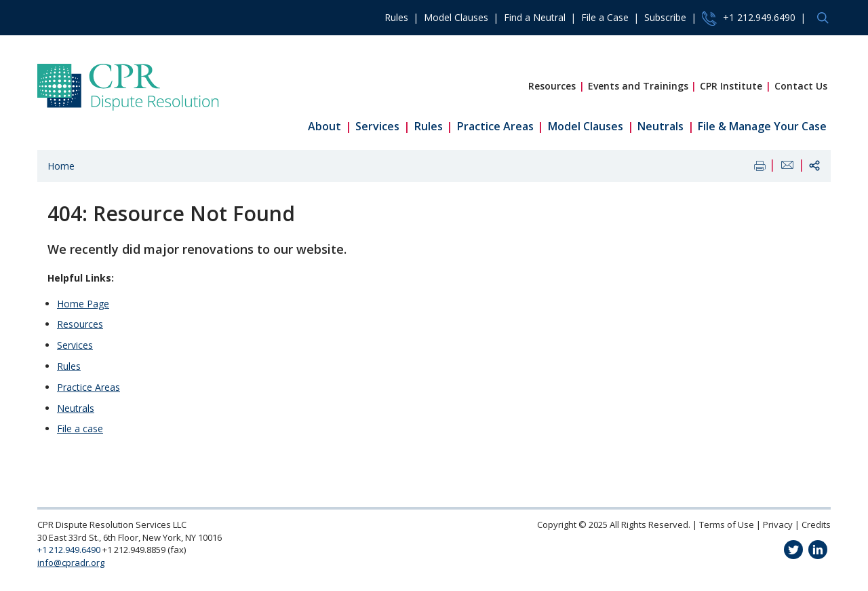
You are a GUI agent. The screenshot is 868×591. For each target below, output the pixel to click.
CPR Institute (731, 86)
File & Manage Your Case (762, 126)
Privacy (778, 525)
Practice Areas (495, 126)
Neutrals (660, 126)
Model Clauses (456, 17)
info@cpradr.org (71, 563)
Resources (552, 86)
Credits (816, 525)
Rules (396, 17)
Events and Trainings (638, 86)
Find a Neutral (535, 17)
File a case (80, 428)
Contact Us (801, 86)
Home (61, 166)
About (324, 126)
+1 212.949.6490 (749, 18)
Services (377, 126)
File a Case (605, 17)
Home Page (83, 304)
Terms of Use (727, 525)
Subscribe (665, 17)
